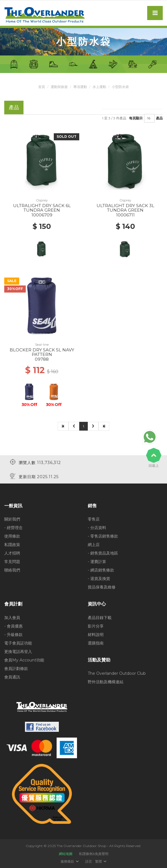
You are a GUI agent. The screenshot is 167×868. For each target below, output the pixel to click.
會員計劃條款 (16, 669)
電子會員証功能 (18, 643)
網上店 (94, 545)
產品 (159, 118)
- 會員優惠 (13, 626)
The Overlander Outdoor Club (117, 673)
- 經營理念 (13, 528)
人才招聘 (12, 553)
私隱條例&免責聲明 (94, 854)
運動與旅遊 (59, 87)
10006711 (125, 215)
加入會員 (12, 618)
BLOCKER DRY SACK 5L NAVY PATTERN (42, 352)
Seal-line (42, 344)
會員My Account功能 (24, 660)
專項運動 (80, 87)
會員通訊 (12, 677)
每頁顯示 (136, 118)
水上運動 (99, 87)
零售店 (94, 519)
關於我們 (12, 519)
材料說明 (96, 635)
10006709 (42, 215)
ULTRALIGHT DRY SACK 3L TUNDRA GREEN (125, 208)
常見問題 (12, 562)
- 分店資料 (97, 528)
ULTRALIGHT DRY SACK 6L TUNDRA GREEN (42, 208)
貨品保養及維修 (102, 587)
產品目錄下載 (100, 618)
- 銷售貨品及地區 (103, 553)
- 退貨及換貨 (99, 579)
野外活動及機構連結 (106, 682)
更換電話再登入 (18, 652)
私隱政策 (12, 545)
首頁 (42, 87)
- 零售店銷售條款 (103, 536)
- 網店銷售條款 (101, 570)
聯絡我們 (12, 570)
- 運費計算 (97, 562)
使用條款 (12, 536)
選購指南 (96, 643)
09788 (42, 359)
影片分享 (96, 626)
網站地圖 (66, 854)
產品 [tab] (14, 107)
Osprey (42, 200)
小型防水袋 (120, 87)
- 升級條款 (13, 635)
